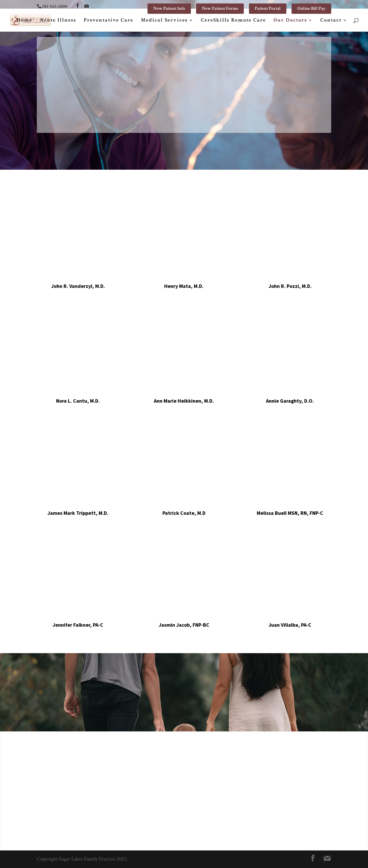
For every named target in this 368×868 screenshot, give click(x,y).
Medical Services (164, 21)
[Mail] (87, 6)
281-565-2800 (55, 6)
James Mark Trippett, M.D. (78, 513)
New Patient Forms (220, 8)
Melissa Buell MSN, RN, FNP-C (290, 513)
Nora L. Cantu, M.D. (78, 401)
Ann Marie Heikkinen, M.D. (184, 401)
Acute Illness (58, 21)
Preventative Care (109, 21)
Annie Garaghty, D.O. (290, 401)
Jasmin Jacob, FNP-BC (184, 625)
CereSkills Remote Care (233, 21)
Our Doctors (290, 21)
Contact (331, 21)
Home (24, 21)
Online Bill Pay (311, 8)
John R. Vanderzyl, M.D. (78, 286)
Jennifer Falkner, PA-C (78, 625)
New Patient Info (169, 8)
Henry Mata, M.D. (184, 286)
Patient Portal (268, 8)
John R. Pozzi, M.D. (290, 286)
